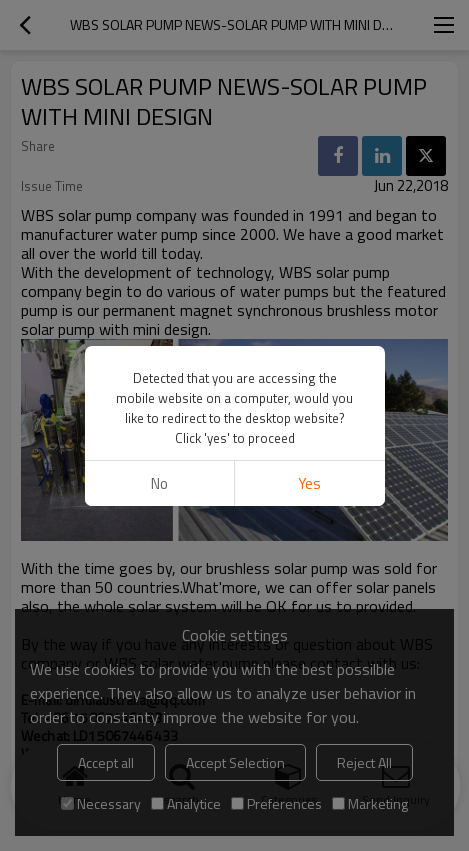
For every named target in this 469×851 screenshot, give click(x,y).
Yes (309, 483)
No (159, 483)
